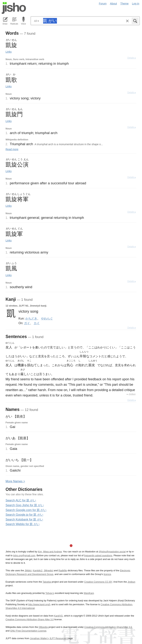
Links (9, 52)
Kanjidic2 (38, 570)
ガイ (27, 323)
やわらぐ (47, 318)
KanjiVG (58, 616)
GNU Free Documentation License (28, 631)
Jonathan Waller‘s (39, 638)
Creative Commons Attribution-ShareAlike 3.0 (108, 627)
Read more (12, 149)
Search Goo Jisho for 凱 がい (25, 505)
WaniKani (89, 593)
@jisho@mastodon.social (112, 552)
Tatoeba (47, 582)
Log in (136, 4)
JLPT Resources (58, 638)
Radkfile (63, 570)
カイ (37, 323)
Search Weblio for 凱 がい (23, 524)
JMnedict (48, 570)
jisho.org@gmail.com (24, 555)
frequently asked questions (98, 555)
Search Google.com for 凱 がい (26, 510)
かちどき (31, 318)
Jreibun (132, 394)
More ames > (15, 481)
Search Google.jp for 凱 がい (24, 515)
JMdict (28, 570)
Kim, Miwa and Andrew (50, 552)
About (114, 4)
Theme (125, 4)
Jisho (14, 8)
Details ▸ (132, 58)
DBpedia (43, 627)
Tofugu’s (50, 593)
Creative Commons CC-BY (98, 582)
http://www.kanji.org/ (39, 604)
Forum (103, 4)
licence (107, 574)
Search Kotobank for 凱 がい (24, 519)
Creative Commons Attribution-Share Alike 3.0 (30, 619)
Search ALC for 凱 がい (21, 500)
